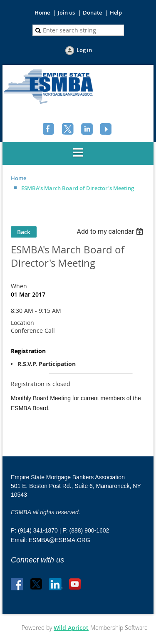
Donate (92, 12)
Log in (84, 50)
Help (116, 12)
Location (22, 323)
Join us (66, 12)
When (19, 286)
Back (24, 232)
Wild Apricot (71, 628)
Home (42, 12)
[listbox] (111, 232)
